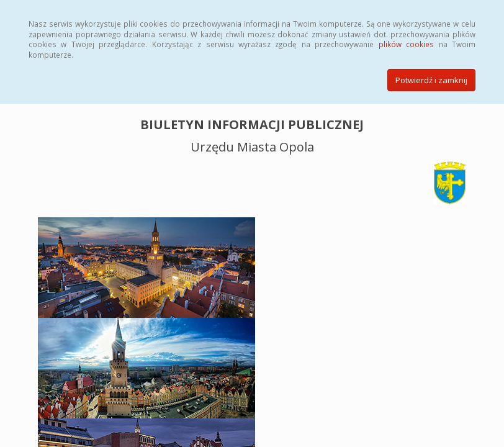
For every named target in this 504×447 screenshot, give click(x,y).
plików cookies (406, 44)
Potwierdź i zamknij (431, 80)
